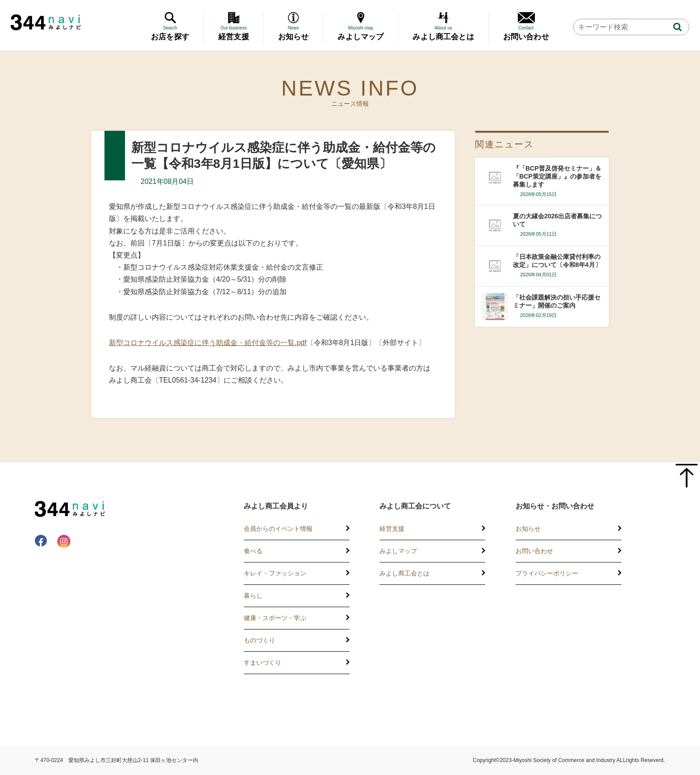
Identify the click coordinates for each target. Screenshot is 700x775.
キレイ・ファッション (275, 573)
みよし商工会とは (404, 573)
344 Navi (46, 22)
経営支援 (392, 529)
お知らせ (528, 529)
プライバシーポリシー (547, 573)
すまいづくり (262, 662)
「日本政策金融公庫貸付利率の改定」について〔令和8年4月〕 (557, 261)
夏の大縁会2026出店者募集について (557, 220)
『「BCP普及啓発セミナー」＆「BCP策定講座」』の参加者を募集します (557, 176)
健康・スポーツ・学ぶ (275, 618)
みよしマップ (398, 551)
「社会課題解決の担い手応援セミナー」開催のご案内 (557, 301)
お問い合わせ (534, 551)
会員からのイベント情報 (278, 529)
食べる (253, 551)
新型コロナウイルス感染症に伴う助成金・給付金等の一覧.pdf (208, 343)
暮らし (253, 596)
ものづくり (259, 640)
